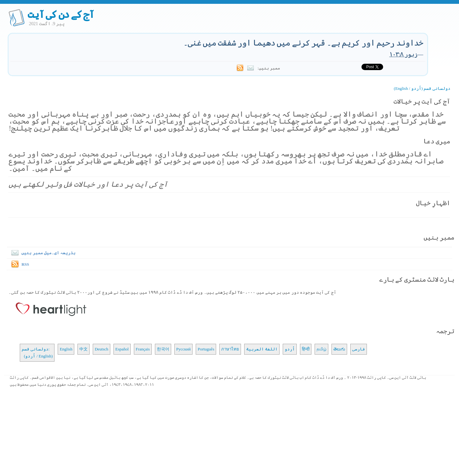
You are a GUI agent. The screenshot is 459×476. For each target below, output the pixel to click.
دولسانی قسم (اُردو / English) (422, 88)
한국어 (163, 349)
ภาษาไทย (230, 349)
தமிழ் (321, 349)
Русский (184, 349)
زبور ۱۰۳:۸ (403, 54)
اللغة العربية (262, 349)
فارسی (359, 349)
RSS (25, 264)
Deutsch (102, 349)
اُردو (290, 349)
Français (143, 349)
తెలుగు (339, 349)
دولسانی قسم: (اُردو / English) (37, 353)
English (66, 349)
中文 (84, 349)
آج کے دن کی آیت (61, 14)
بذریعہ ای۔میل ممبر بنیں (42, 253)
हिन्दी (306, 349)
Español (122, 349)
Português (206, 349)
